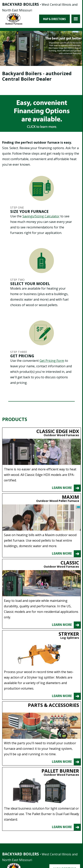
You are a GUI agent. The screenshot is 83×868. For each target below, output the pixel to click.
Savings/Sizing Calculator (41, 216)
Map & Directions (54, 19)
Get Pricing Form (52, 361)
